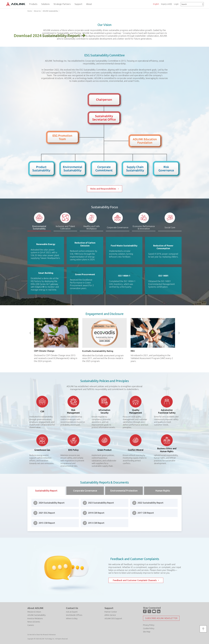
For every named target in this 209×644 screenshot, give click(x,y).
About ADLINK (35, 608)
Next (179, 333)
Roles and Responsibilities (104, 189)
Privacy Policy (149, 625)
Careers (31, 625)
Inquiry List (166, 4)
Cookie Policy (149, 628)
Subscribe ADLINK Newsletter (161, 618)
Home (30, 11)
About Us (37, 11)
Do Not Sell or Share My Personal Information (42, 635)
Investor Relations (35, 618)
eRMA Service (110, 615)
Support (109, 608)
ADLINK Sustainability (50, 11)
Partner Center (111, 612)
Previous (30, 333)
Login (176, 4)
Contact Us (72, 608)
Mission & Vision (34, 612)
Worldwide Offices (74, 615)
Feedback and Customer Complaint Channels (135, 580)
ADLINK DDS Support (113, 618)
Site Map (147, 632)
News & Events (34, 622)
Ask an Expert (72, 612)
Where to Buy (72, 618)
